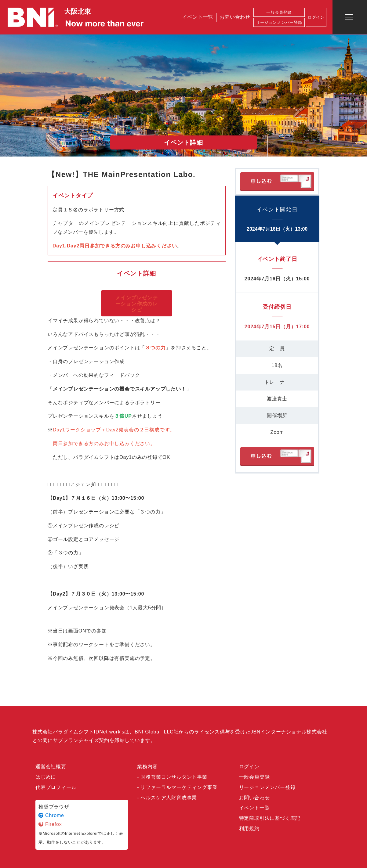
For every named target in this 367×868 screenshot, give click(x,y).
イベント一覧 (198, 17)
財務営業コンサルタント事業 (174, 777)
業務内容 (147, 767)
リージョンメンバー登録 (279, 22)
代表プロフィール (56, 787)
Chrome (51, 815)
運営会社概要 (51, 767)
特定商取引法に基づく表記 (270, 818)
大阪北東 (78, 11)
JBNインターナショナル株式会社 (289, 732)
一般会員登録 (279, 12)
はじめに (46, 777)
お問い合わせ (235, 17)
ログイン (316, 17)
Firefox (50, 824)
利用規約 (249, 828)
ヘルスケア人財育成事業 (169, 798)
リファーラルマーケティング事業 (179, 787)
